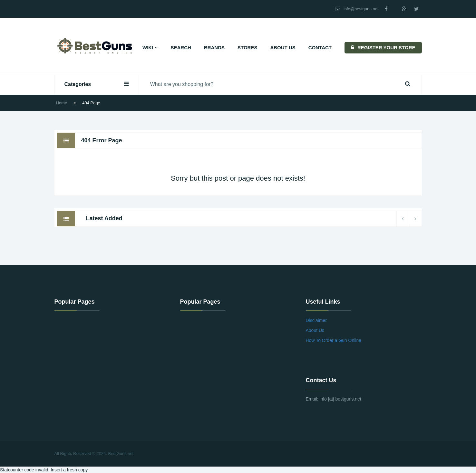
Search (181, 47)
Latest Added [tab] (104, 218)
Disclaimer (316, 320)
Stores (247, 47)
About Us (283, 47)
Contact (320, 47)
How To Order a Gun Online (334, 340)
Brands (214, 47)
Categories (97, 84)
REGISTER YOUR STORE (383, 47)
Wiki (150, 47)
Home (62, 103)
